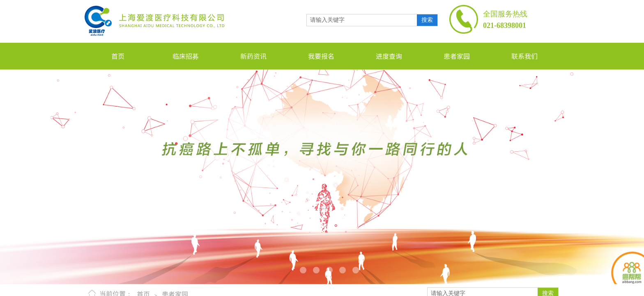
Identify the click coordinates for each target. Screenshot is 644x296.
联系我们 (524, 56)
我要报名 (321, 56)
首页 (118, 56)
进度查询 (389, 56)
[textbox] (362, 20)
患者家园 (457, 56)
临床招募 (186, 56)
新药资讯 (253, 56)
